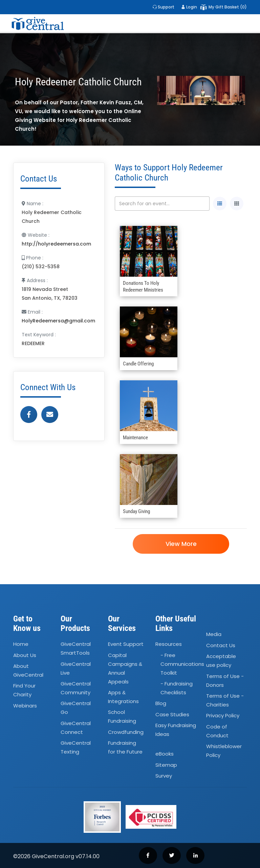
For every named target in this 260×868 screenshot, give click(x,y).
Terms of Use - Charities (225, 700)
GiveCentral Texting (76, 747)
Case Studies (172, 714)
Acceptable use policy (221, 661)
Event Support (126, 644)
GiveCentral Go (76, 708)
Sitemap (166, 765)
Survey (164, 776)
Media (214, 634)
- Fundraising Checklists (177, 688)
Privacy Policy (223, 715)
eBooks (165, 754)
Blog (161, 704)
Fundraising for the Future (125, 747)
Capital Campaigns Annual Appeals (125, 668)
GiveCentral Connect (76, 728)
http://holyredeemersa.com (56, 244)
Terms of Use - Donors (225, 681)
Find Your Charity (24, 690)
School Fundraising (122, 717)
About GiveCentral (28, 670)
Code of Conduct (217, 731)
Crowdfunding (126, 732)
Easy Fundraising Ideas (176, 730)
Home (21, 644)
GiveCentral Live (76, 668)
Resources (169, 644)
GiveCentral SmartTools (76, 648)
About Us (25, 655)
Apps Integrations (123, 697)
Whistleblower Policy (224, 751)
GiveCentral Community (76, 688)
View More (181, 544)
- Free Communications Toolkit (182, 664)
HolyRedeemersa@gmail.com (58, 321)
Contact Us (221, 645)
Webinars (25, 706)
